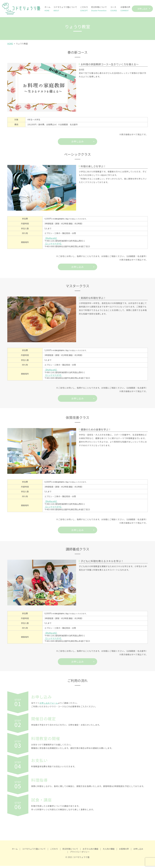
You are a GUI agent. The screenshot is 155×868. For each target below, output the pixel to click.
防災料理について (99, 9)
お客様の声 (125, 9)
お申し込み (142, 9)
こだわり (84, 9)
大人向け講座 (109, 851)
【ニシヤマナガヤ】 (53, 244)
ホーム (47, 9)
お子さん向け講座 (90, 851)
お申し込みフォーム (49, 705)
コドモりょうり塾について (65, 9)
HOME (10, 44)
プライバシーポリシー (80, 854)
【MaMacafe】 (51, 239)
